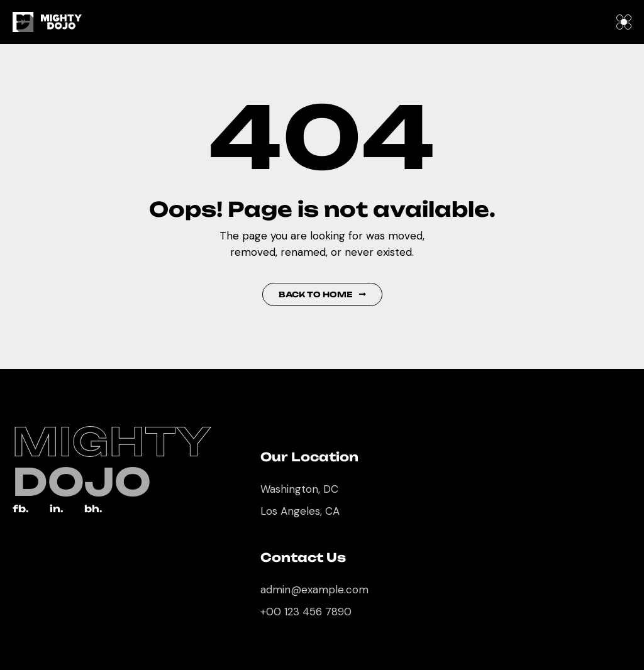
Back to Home (322, 294)
